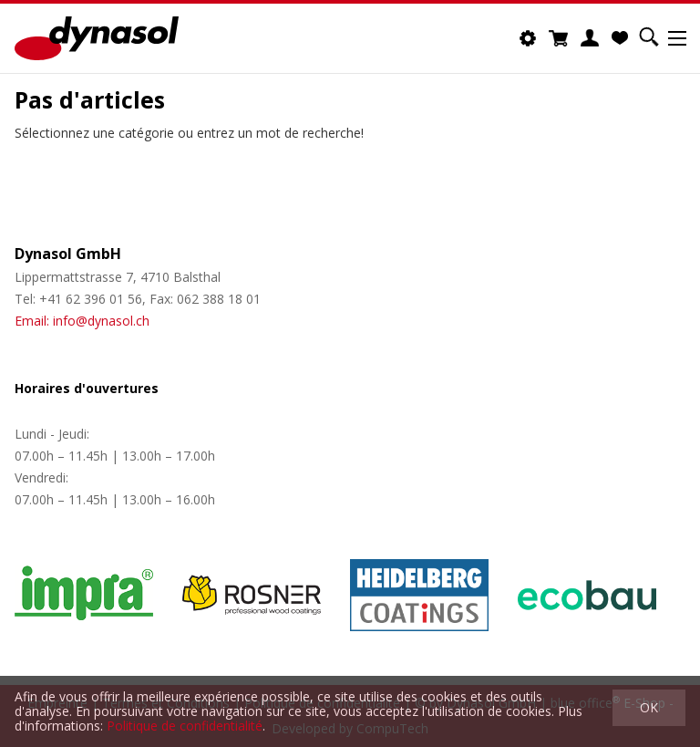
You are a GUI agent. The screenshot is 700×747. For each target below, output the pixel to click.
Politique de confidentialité (185, 726)
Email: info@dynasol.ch (82, 321)
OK (649, 707)
